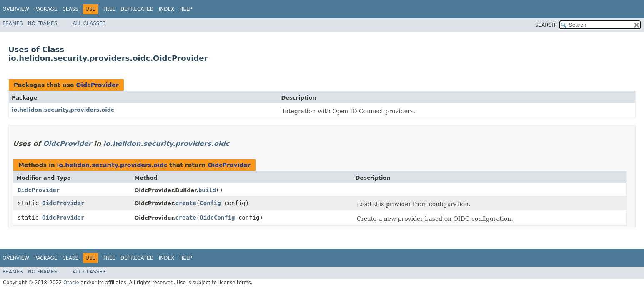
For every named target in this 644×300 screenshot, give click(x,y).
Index (167, 9)
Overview (16, 9)
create (186, 203)
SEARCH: (546, 25)
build (207, 190)
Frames (13, 23)
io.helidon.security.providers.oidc (63, 110)
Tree (109, 9)
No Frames (43, 23)
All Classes (89, 23)
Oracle (71, 282)
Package (46, 9)
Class (70, 9)
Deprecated (137, 9)
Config (210, 203)
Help (186, 9)
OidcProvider (97, 85)
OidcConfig (217, 217)
